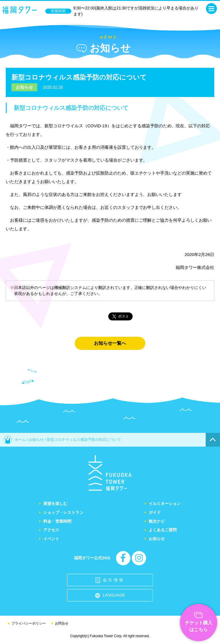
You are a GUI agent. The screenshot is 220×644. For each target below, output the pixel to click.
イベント (51, 539)
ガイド (155, 512)
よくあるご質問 (163, 530)
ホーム (15, 440)
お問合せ (62, 623)
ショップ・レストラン (63, 512)
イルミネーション (165, 504)
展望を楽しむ (55, 504)
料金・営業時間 (57, 521)
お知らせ (24, 87)
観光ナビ (157, 521)
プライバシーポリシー (29, 623)
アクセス (51, 530)
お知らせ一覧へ (110, 343)
